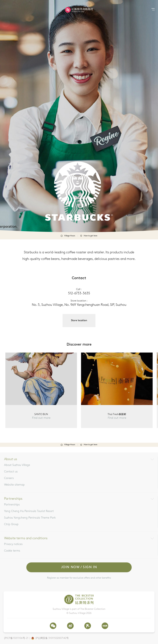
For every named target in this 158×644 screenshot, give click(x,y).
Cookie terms (12, 551)
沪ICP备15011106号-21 (16, 638)
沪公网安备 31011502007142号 (52, 638)
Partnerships (12, 505)
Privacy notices (13, 544)
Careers (9, 478)
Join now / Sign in (79, 567)
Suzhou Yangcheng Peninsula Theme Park (30, 518)
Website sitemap (14, 485)
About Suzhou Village (17, 465)
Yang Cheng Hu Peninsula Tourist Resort (29, 511)
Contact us (11, 472)
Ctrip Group (11, 524)
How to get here (89, 236)
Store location (79, 321)
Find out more (41, 418)
